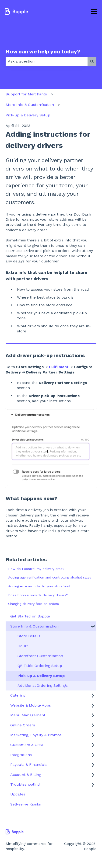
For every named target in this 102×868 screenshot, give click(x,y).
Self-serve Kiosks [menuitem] (26, 804)
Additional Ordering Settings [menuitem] (43, 685)
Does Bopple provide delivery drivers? (38, 595)
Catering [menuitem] (18, 695)
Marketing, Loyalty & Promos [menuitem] (36, 735)
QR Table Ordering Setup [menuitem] (40, 666)
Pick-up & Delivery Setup (28, 115)
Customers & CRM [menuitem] (27, 745)
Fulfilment (59, 367)
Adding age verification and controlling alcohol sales (50, 577)
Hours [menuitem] (23, 646)
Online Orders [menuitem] (23, 725)
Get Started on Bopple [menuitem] (30, 616)
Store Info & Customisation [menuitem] (34, 626)
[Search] (92, 61)
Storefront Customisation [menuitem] (40, 656)
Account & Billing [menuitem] (26, 775)
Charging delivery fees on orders (33, 604)
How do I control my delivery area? (36, 569)
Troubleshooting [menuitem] (25, 784)
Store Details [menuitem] (29, 636)
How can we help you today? (43, 52)
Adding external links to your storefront (39, 586)
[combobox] (47, 61)
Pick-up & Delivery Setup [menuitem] (41, 676)
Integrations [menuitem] (21, 755)
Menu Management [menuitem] (28, 715)
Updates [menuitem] (18, 794)
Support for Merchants (26, 94)
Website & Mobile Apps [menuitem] (31, 705)
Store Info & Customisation (30, 105)
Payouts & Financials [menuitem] (29, 765)
